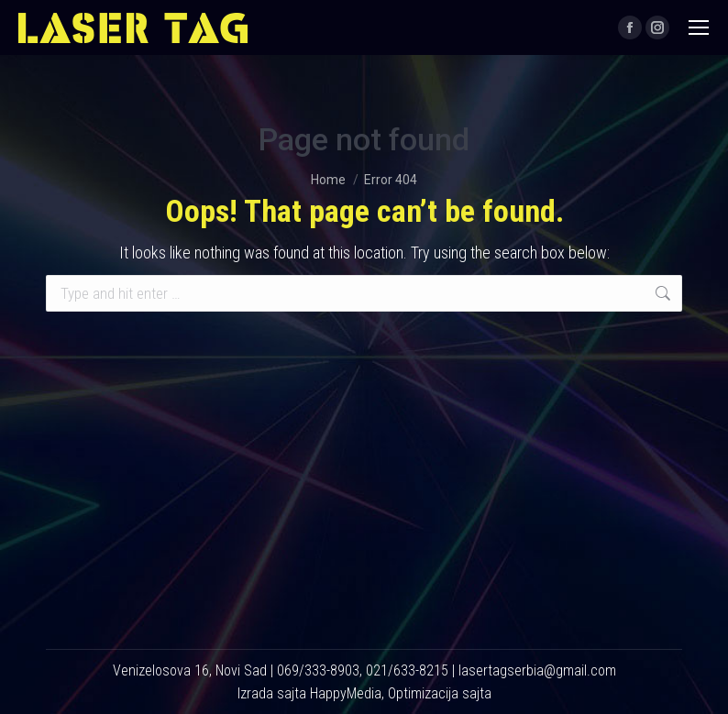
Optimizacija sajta (440, 693)
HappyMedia (346, 693)
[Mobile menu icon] (699, 27)
